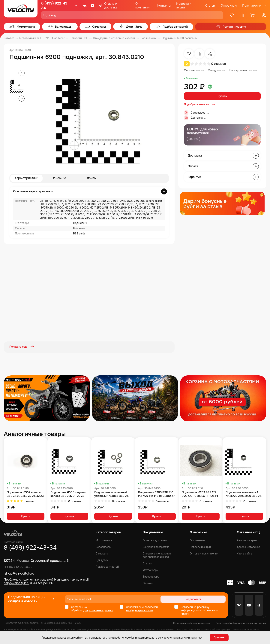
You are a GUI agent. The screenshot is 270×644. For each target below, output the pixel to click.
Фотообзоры (151, 570)
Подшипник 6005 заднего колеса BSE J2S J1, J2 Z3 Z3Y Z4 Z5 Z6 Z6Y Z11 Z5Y (68, 494)
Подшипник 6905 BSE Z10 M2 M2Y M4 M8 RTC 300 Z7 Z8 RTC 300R (156, 494)
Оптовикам (229, 6)
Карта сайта (245, 553)
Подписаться (211, 599)
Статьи (210, 6)
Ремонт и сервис (247, 540)
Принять (219, 637)
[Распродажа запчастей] (47, 398)
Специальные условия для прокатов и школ (157, 555)
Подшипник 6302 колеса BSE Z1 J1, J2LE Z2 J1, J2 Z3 (25, 494)
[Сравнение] (242, 15)
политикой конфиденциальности (142, 609)
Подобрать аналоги (200, 104)
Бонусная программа (156, 547)
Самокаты (102, 553)
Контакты (164, 6)
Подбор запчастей (107, 566)
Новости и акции (184, 6)
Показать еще (22, 347)
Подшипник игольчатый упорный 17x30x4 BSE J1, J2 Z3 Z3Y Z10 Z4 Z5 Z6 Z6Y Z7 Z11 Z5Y (113, 494)
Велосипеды (103, 547)
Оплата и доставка (111, 6)
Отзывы (91, 178)
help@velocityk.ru (16, 583)
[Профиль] (262, 15)
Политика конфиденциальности (192, 623)
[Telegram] (100, 6)
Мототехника (104, 540)
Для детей (102, 560)
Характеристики (27, 178)
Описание (59, 178)
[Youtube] (93, 6)
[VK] (85, 6)
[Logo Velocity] (21, 10)
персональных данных (99, 610)
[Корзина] (253, 15)
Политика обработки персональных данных (241, 623)
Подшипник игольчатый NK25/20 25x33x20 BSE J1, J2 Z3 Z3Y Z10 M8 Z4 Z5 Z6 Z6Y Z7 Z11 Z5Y (244, 494)
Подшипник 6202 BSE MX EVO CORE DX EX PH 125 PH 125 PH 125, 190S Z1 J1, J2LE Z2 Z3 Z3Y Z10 (200, 494)
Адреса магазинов (248, 547)
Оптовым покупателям (204, 553)
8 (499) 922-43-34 (55, 6)
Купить (222, 96)
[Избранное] (232, 15)
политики (196, 637)
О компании (142, 6)
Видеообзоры (151, 576)
